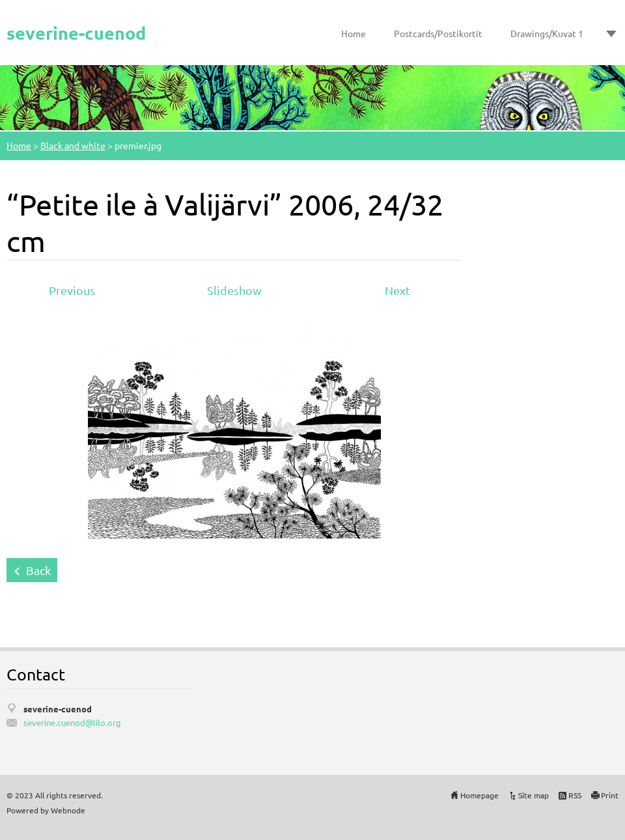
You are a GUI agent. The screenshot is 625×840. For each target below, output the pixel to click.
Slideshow (234, 290)
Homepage (479, 795)
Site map (534, 795)
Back (38, 570)
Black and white (73, 145)
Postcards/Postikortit (438, 33)
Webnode (68, 810)
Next (397, 290)
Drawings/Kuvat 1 (547, 33)
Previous (72, 290)
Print (610, 795)
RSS (575, 795)
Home (354, 33)
